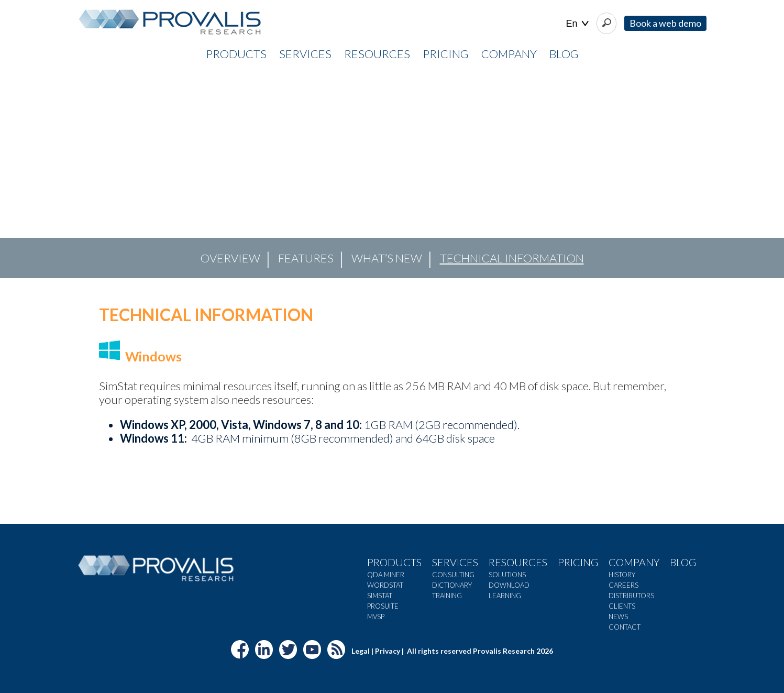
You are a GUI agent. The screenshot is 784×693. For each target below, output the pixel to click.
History (622, 575)
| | (577, 24)
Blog (564, 54)
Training (447, 596)
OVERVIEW (230, 258)
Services (455, 562)
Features (306, 258)
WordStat (385, 585)
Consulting (453, 575)
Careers (623, 585)
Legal (361, 651)
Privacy (388, 651)
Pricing (578, 562)
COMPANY (509, 54)
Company (634, 562)
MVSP (376, 617)
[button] (16, 173)
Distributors (631, 596)
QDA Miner (386, 575)
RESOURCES (377, 54)
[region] (392, 173)
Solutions (507, 575)
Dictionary (452, 585)
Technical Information (512, 258)
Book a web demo (665, 23)
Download (509, 585)
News (618, 617)
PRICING (446, 54)
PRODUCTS (236, 54)
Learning (505, 596)
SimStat (380, 596)
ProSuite (383, 606)
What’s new (387, 258)
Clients (622, 606)
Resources (518, 562)
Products (394, 562)
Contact (625, 627)
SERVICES (305, 54)
